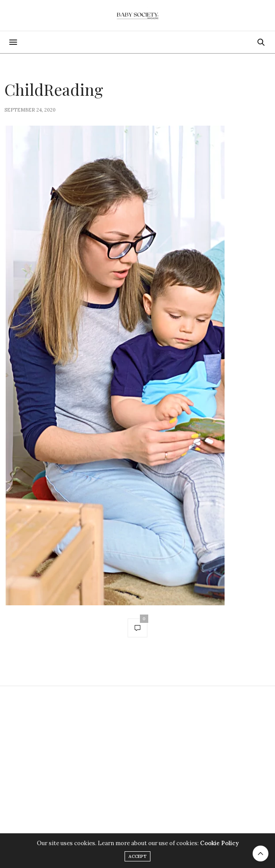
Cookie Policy (219, 843)
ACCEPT (137, 856)
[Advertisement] (137, 761)
